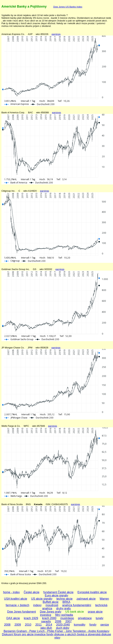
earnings (56, 34)
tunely (100, 618)
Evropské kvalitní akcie (92, 592)
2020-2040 (63, 625)
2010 (28, 625)
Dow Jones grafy (51, 612)
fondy (93, 625)
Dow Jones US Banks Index (68, 7)
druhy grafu (63, 608)
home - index (11, 592)
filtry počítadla (64, 615)
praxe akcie (95, 612)
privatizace (85, 618)
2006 (58, 621)
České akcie (32, 592)
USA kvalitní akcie (16, 599)
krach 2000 (49, 618)
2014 (49, 625)
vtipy (57, 638)
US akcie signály (42, 599)
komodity (80, 625)
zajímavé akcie (86, 599)
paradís (46, 621)
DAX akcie (13, 618)
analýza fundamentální (77, 605)
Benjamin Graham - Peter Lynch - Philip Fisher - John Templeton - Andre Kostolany (56, 631)
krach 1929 (31, 618)
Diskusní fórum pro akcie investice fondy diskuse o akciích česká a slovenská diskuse (57, 634)
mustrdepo (67, 618)
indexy (37, 605)
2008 (7, 625)
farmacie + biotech (17, 605)
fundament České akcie (58, 592)
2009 (18, 625)
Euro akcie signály (56, 595)
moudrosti (52, 605)
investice (46, 615)
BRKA (66, 602)
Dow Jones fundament (22, 612)
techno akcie (64, 599)
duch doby (63, 628)
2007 (69, 621)
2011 (39, 625)
